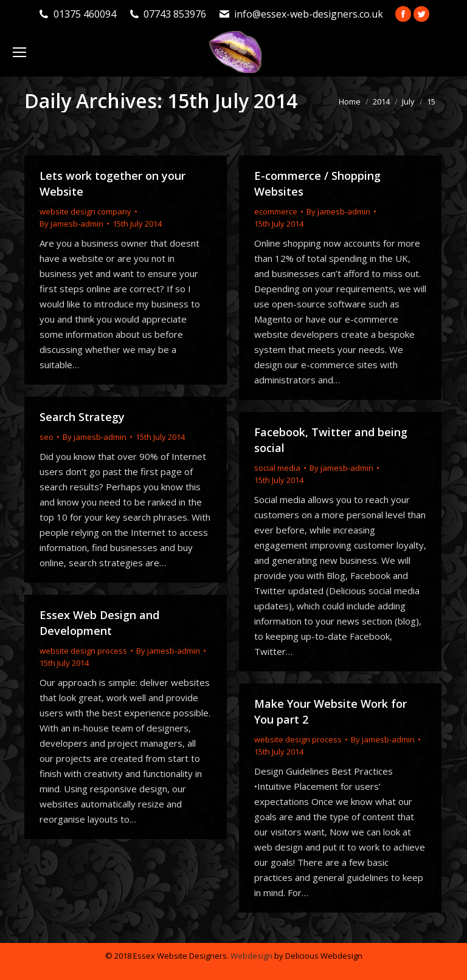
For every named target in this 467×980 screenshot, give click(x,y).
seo (47, 437)
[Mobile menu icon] (19, 52)
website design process (83, 651)
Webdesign (251, 956)
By (71, 224)
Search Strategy (82, 417)
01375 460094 (85, 14)
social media (277, 468)
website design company (85, 211)
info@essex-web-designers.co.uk (309, 14)
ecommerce (276, 211)
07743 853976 (175, 14)
